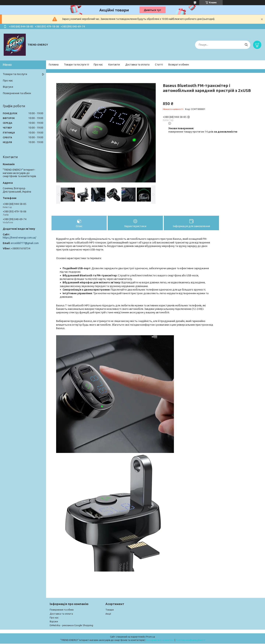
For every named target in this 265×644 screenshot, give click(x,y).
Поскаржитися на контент (160, 640)
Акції (108, 614)
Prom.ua (151, 637)
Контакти (114, 65)
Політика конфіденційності (190, 640)
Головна (54, 65)
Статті (159, 65)
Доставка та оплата (137, 65)
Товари (110, 610)
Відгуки (8, 87)
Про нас (98, 65)
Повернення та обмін (17, 93)
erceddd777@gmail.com (25, 243)
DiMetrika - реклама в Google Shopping (71, 626)
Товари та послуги (75, 65)
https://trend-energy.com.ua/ (19, 238)
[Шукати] (246, 45)
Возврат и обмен (179, 65)
